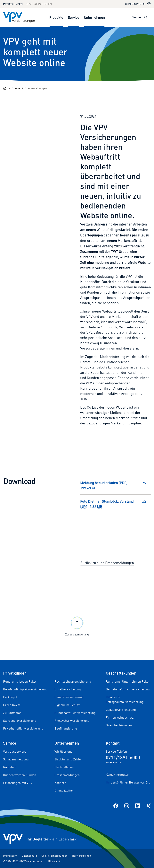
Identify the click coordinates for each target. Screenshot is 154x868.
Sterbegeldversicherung (20, 721)
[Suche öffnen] (146, 17)
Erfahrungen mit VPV (18, 783)
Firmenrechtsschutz (120, 717)
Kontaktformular (117, 775)
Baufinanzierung (66, 728)
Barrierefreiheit (82, 856)
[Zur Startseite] (19, 17)
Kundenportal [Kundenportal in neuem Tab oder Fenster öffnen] (138, 4)
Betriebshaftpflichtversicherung (128, 689)
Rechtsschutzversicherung (73, 681)
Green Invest (12, 705)
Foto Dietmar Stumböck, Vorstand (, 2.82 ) (113, 504)
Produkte (56, 17)
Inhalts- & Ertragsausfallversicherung (125, 699)
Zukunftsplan (12, 713)
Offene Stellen (64, 791)
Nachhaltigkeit (64, 767)
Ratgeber (9, 767)
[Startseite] (5, 88)
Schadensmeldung (16, 759)
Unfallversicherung (68, 689)
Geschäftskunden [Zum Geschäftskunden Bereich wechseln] (39, 4)
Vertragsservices (15, 751)
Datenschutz (29, 856)
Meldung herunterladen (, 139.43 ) (113, 485)
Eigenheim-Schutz (67, 705)
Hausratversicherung (69, 697)
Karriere (60, 783)
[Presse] (16, 88)
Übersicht (54, 861)
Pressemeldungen (67, 775)
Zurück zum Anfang (77, 626)
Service (74, 17)
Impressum (10, 856)
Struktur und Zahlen (68, 759)
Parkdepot (10, 697)
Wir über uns (63, 751)
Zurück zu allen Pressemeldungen (107, 563)
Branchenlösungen (119, 725)
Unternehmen (94, 17)
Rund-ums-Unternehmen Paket (128, 681)
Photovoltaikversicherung (72, 721)
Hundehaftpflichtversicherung (75, 713)
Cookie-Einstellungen (54, 856)
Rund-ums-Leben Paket (20, 681)
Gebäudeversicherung (121, 710)
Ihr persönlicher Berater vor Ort (128, 782)
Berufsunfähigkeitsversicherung (25, 689)
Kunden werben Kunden (20, 775)
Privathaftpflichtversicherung (23, 728)
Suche (137, 17)
